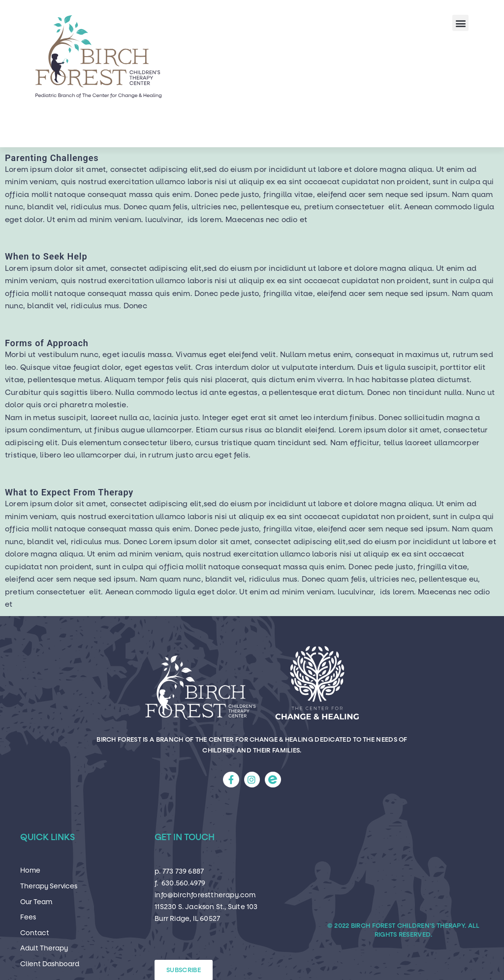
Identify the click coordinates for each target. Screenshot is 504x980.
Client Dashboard (50, 964)
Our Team (36, 902)
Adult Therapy (44, 948)
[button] (460, 23)
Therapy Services (49, 886)
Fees (28, 917)
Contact (35, 933)
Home (30, 870)
